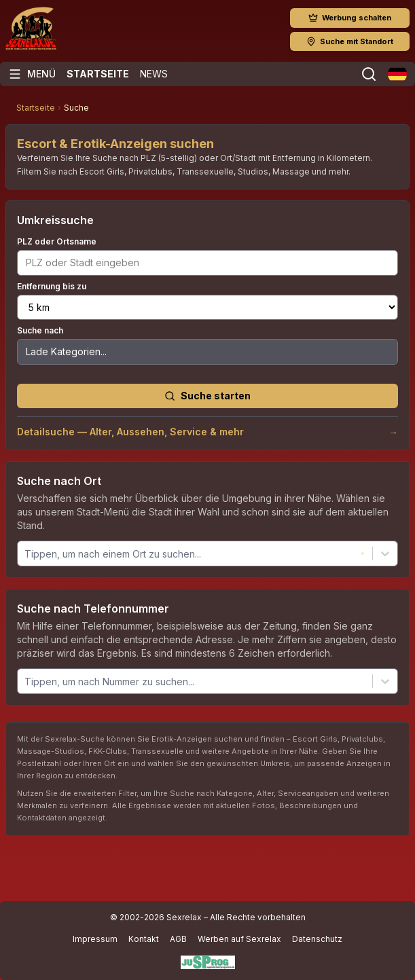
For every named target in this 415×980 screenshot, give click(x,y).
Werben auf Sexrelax (239, 939)
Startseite (98, 74)
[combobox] (26, 554)
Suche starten (207, 396)
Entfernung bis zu (52, 286)
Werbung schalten (350, 18)
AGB (178, 939)
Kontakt (144, 939)
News (154, 74)
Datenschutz (317, 939)
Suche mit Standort (350, 41)
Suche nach (40, 330)
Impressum (95, 939)
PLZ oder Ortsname (57, 241)
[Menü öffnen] (32, 74)
